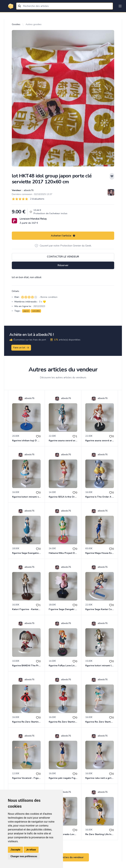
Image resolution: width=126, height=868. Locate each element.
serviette (36, 311)
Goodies (16, 24)
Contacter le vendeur (63, 257)
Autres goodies (34, 24)
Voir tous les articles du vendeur (63, 857)
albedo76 (28, 190)
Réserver (63, 265)
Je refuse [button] (31, 850)
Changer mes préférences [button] (24, 856)
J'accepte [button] (15, 850)
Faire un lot (21, 348)
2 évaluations (37, 199)
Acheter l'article (63, 236)
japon (26, 311)
